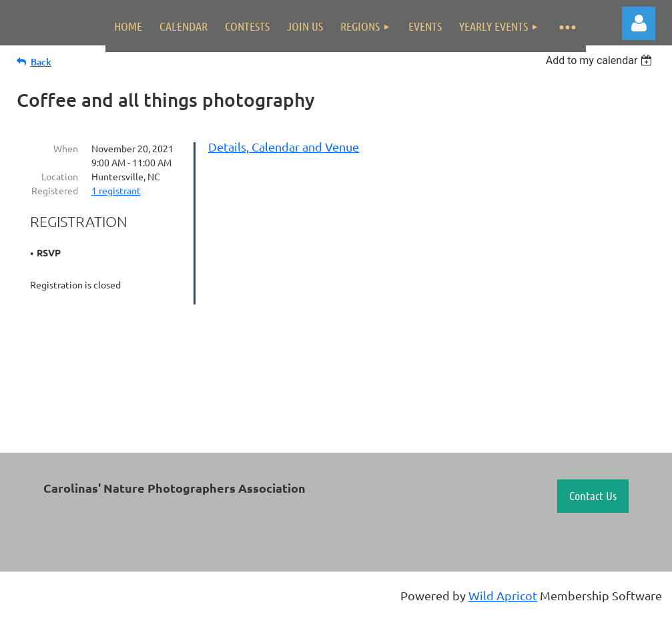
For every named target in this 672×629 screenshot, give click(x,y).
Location (60, 176)
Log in (639, 23)
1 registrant (116, 190)
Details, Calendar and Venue (284, 147)
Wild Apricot (503, 595)
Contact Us (593, 495)
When (66, 148)
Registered (55, 190)
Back (41, 62)
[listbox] (601, 60)
